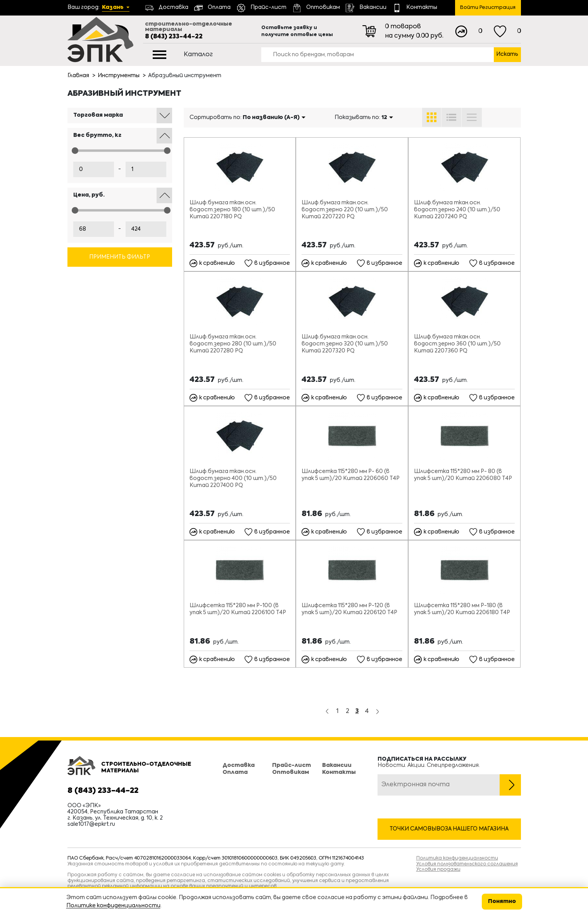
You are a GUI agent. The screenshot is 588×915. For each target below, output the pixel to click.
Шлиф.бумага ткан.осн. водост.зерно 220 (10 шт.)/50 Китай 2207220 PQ (345, 210)
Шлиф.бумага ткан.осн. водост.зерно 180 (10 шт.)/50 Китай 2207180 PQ (232, 210)
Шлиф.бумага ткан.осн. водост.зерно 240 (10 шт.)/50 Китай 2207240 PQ (457, 210)
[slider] (75, 151)
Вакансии (337, 765)
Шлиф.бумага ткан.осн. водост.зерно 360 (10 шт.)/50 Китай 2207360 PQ (457, 344)
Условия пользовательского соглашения (467, 864)
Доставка (239, 765)
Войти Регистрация (488, 8)
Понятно (502, 901)
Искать (507, 54)
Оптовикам (291, 772)
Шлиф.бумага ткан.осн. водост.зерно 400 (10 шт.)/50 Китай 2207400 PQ (233, 478)
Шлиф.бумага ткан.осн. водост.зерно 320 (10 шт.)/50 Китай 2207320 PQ (345, 344)
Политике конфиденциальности (113, 906)
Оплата (235, 772)
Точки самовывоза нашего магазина (449, 829)
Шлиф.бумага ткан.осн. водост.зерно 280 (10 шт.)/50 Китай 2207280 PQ (233, 344)
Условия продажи (438, 870)
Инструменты (119, 76)
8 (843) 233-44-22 (174, 37)
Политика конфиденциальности (457, 858)
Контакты (339, 772)
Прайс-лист (291, 765)
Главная (78, 76)
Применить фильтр (120, 257)
